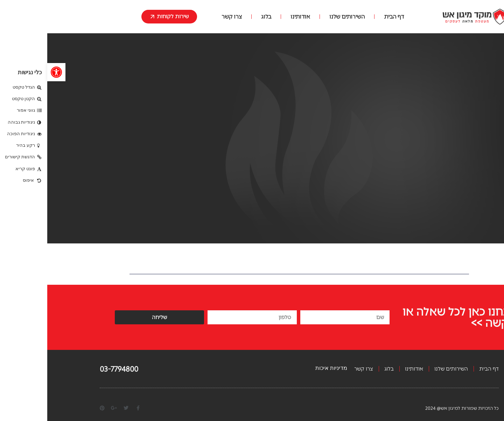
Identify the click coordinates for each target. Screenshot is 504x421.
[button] (9, 72)
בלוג (219, 17)
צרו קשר (184, 17)
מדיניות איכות (284, 368)
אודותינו (253, 17)
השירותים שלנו (300, 17)
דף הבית (347, 17)
